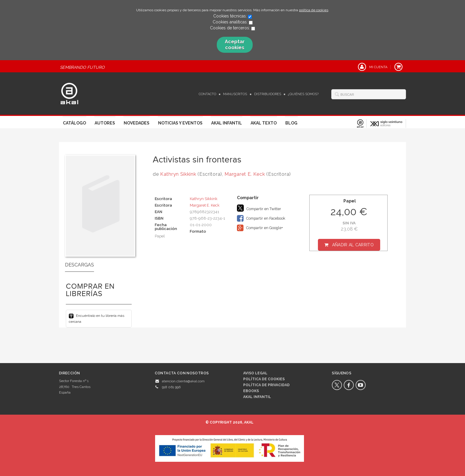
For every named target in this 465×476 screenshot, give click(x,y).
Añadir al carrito (353, 245)
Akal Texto (264, 123)
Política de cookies (264, 379)
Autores (105, 123)
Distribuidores (268, 94)
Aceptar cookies (235, 45)
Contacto (207, 94)
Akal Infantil (227, 123)
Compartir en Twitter (259, 208)
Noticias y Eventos (180, 123)
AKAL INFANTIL (257, 397)
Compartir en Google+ (260, 228)
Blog (291, 123)
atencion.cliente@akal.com (183, 381)
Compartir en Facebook (261, 218)
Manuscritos (235, 94)
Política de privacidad (266, 385)
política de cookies (314, 10)
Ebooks (251, 391)
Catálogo (74, 123)
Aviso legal (255, 373)
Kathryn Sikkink (178, 174)
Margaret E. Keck (245, 174)
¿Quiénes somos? (303, 94)
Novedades (137, 123)
